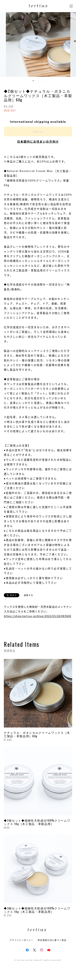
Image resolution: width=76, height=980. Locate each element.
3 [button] (38, 81)
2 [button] (36, 81)
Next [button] (70, 45)
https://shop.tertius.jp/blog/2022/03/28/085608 (37, 616)
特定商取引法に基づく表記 (52, 940)
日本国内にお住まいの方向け (38, 141)
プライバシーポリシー (21, 940)
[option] (38, 45)
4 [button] (41, 81)
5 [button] (44, 81)
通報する (29, 595)
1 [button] (33, 81)
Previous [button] (6, 45)
